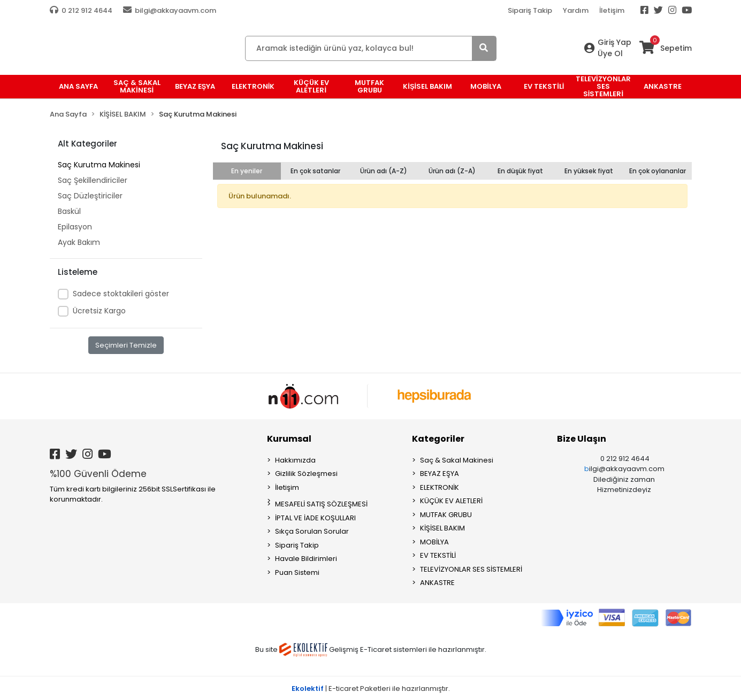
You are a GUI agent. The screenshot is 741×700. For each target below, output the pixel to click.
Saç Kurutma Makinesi (99, 165)
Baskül (69, 211)
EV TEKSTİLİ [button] (544, 86)
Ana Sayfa (78, 86)
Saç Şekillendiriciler (93, 180)
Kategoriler (438, 439)
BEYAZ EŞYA (440, 474)
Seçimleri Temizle (126, 345)
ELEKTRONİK (440, 487)
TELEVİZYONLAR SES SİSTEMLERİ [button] (603, 87)
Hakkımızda (295, 460)
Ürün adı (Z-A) (452, 171)
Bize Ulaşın (582, 439)
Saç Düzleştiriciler (90, 196)
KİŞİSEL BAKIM (442, 528)
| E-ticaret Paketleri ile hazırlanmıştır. (371, 689)
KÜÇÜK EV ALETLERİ (451, 501)
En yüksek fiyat (589, 171)
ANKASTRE (437, 583)
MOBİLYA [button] (486, 86)
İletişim (612, 10)
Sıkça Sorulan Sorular (312, 531)
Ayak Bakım (79, 242)
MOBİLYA (434, 542)
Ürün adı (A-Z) (384, 171)
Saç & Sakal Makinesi (457, 460)
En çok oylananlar (658, 171)
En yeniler (247, 171)
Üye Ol (610, 53)
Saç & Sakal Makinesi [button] (137, 86)
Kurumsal (289, 439)
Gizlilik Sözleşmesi (306, 474)
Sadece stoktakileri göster (121, 294)
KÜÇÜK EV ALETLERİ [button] (311, 86)
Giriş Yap (614, 42)
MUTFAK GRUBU (446, 515)
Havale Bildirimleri (306, 559)
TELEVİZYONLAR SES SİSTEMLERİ (471, 569)
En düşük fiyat (520, 171)
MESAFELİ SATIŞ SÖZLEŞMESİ (321, 504)
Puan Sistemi (297, 572)
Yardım (576, 10)
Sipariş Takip (530, 10)
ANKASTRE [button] (663, 86)
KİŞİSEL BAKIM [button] (427, 86)
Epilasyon (75, 227)
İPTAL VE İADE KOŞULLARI (315, 518)
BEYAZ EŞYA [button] (195, 86)
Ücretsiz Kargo (99, 311)
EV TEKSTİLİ (438, 555)
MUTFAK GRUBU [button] (369, 86)
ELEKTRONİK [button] (253, 86)
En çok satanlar (315, 171)
